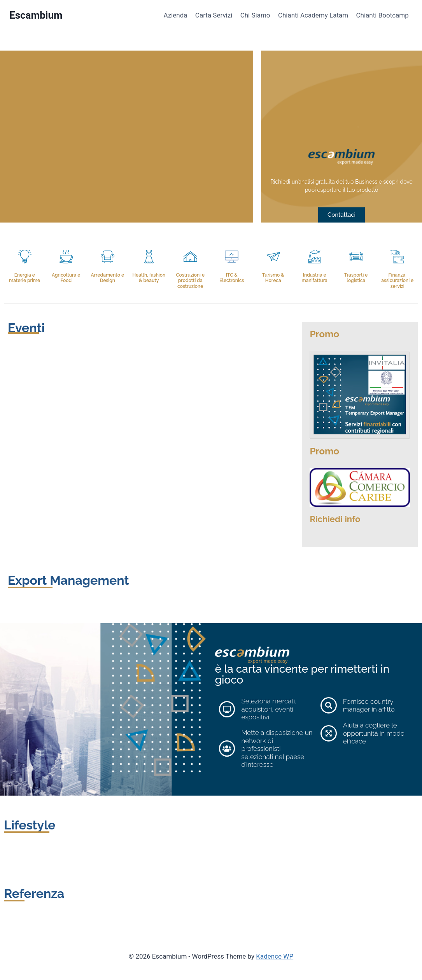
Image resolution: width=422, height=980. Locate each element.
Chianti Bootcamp (383, 15)
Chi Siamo (255, 15)
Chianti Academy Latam (313, 15)
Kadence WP (275, 956)
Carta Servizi (214, 15)
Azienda (175, 15)
